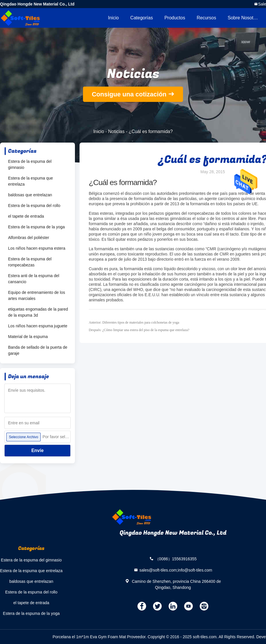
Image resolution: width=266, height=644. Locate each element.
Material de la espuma (28, 337)
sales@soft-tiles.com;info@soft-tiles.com (176, 570)
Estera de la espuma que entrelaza (31, 181)
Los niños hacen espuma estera (37, 248)
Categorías (142, 18)
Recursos (206, 18)
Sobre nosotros (244, 18)
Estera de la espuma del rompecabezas (30, 262)
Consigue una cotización (129, 94)
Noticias (116, 131)
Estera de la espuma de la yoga (36, 227)
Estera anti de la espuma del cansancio (34, 279)
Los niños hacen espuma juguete (38, 326)
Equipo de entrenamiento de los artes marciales (37, 295)
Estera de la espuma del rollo (34, 206)
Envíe (38, 450)
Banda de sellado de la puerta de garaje (38, 350)
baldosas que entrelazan (30, 195)
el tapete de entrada (26, 216)
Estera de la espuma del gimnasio (30, 164)
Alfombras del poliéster (29, 238)
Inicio (113, 18)
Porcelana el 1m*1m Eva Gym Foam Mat (89, 637)
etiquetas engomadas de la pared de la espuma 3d (38, 312)
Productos (175, 18)
